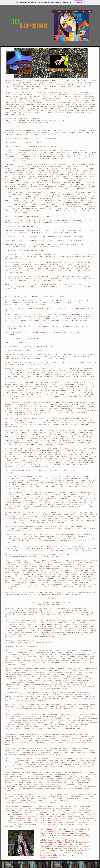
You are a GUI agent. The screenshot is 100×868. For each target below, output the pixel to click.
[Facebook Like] (73, 860)
